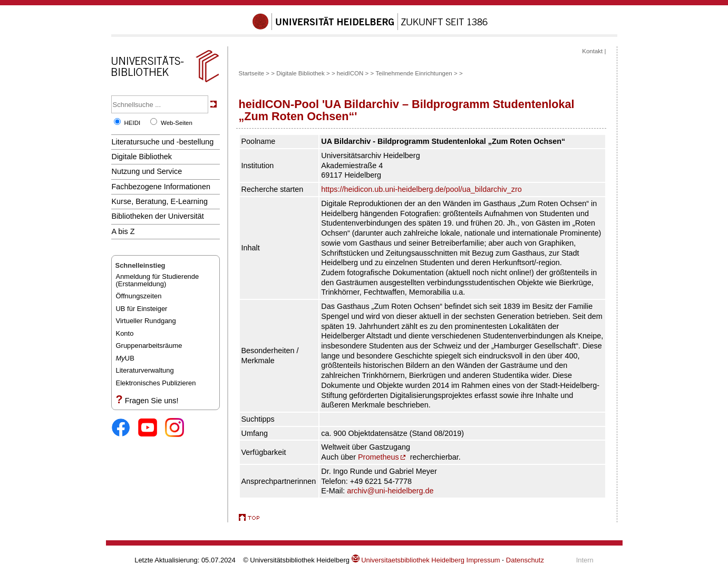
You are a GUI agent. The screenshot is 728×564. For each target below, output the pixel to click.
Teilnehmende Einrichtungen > (416, 73)
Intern (585, 560)
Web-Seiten (177, 123)
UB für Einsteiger (142, 309)
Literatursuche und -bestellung (163, 142)
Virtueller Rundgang (146, 321)
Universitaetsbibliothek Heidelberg (408, 560)
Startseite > (254, 73)
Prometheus (378, 457)
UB (125, 358)
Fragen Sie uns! (152, 401)
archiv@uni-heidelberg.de (390, 491)
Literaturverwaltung (145, 370)
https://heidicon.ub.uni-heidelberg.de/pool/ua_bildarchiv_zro (421, 189)
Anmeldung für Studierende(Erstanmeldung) (158, 280)
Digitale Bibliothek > (304, 73)
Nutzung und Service (147, 171)
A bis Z (123, 231)
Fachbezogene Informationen (161, 187)
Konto (125, 333)
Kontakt (592, 51)
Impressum (483, 560)
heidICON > (353, 73)
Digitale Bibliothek (142, 157)
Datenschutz (525, 560)
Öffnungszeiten (139, 296)
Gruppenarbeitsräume (149, 346)
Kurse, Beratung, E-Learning (160, 201)
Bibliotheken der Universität (158, 216)
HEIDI (133, 123)
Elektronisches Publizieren (156, 383)
